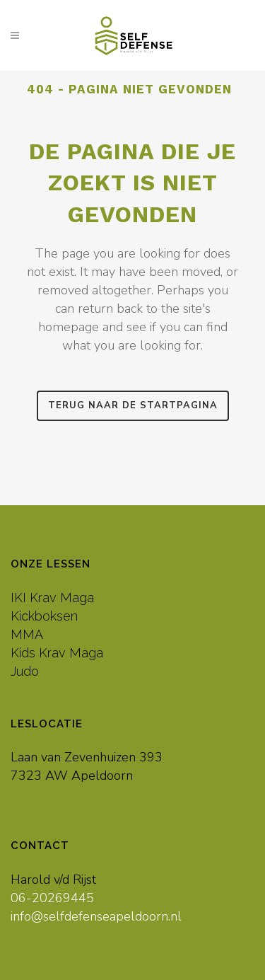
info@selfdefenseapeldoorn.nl (96, 916)
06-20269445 (52, 898)
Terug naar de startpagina (133, 405)
